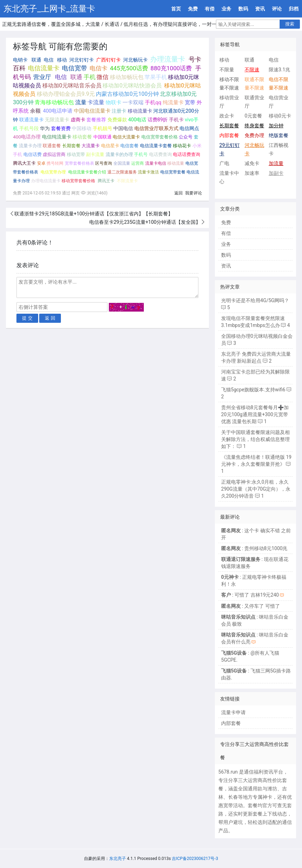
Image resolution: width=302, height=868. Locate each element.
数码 (243, 9)
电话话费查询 (187, 154)
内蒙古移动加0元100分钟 (127, 94)
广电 (224, 163)
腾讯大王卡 (24, 163)
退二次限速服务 (122, 172)
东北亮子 (118, 859)
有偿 (210, 9)
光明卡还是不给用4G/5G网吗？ (255, 300)
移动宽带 (76, 154)
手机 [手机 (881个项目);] (90, 77)
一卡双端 (133, 102)
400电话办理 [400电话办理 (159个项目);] (27, 137)
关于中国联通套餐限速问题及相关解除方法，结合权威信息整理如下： (255, 439)
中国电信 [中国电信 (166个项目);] (123, 128)
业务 (226, 9)
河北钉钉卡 (82, 60)
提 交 (27, 318)
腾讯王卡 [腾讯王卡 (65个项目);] (106, 181)
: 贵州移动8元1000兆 (254, 548)
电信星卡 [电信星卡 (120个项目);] (110, 146)
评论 (277, 9)
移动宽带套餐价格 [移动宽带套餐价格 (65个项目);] (78, 181)
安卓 (41, 163)
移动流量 (176, 163)
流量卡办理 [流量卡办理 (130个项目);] (30, 146)
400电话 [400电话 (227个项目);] (137, 120)
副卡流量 (95, 154)
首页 (176, 9)
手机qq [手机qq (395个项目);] (153, 102)
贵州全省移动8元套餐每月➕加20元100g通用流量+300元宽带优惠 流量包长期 (255, 414)
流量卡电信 (156, 163)
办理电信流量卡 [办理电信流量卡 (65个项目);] (46, 181)
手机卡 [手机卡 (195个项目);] (176, 120)
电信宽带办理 (53, 172)
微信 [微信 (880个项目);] (103, 77)
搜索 (290, 24)
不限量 (227, 70)
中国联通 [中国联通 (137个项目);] (103, 137)
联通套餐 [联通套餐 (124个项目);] (52, 146)
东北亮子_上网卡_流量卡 (49, 9)
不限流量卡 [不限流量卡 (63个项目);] (127, 181)
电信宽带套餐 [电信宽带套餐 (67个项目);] (173, 172)
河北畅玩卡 (135, 60)
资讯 (260, 9)
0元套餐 (253, 116)
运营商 (138, 163)
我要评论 (194, 193)
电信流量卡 (44, 68)
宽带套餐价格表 (79, 163)
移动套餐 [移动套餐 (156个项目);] (82, 137)
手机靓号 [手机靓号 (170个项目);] (103, 128)
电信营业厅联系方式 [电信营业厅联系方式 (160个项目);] (156, 128)
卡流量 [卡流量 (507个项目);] (96, 102)
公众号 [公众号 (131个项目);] (186, 137)
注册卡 (119, 111)
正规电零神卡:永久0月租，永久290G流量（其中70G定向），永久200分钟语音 (256, 489)
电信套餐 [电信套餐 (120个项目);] (129, 146)
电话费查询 (160, 154)
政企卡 (227, 116)
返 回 (50, 318)
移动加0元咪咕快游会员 (132, 86)
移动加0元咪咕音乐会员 (72, 86)
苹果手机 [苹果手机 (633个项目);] (156, 77)
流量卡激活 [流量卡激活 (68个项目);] (148, 172)
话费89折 (158, 120)
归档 (294, 9)
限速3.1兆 (279, 70)
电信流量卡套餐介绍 (87, 172)
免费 (193, 9)
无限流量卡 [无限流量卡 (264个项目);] (57, 120)
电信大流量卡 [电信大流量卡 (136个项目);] (126, 137)
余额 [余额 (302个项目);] (35, 111)
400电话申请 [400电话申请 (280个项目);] (58, 111)
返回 (178, 193)
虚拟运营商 (54, 154)
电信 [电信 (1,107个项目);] (61, 77)
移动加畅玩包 (127, 77)
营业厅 (42, 77)
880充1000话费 (171, 68)
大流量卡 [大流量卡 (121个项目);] (91, 146)
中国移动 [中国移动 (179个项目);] (82, 128)
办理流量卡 (168, 59)
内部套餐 (231, 723)
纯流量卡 (173, 102)
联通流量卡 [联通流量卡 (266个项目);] (31, 120)
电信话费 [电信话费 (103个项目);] (33, 154)
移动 (62, 60)
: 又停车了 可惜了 (251, 606)
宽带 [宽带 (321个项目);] (190, 102)
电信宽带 (75, 68)
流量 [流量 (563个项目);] (81, 102)
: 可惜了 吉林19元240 (250, 595)
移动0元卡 (280, 116)
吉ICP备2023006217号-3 (195, 859)
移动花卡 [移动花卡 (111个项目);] (182, 146)
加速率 (252, 173)
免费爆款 (117, 120)
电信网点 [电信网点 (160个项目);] (189, 128)
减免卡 (252, 163)
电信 (49, 60)
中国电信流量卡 (92, 111)
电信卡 (99, 68)
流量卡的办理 (119, 154)
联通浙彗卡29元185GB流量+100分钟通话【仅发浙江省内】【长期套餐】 (94, 214)
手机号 (141, 154)
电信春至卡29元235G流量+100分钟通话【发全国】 (145, 222)
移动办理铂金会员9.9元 (66, 94)
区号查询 (104, 163)
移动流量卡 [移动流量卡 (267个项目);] (140, 111)
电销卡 (20, 60)
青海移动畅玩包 (54, 102)
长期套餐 (71, 146)
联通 (36, 60)
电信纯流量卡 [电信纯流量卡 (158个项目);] (57, 137)
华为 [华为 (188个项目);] (45, 128)
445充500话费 (129, 68)
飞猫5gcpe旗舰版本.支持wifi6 (253, 390)
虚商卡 (78, 120)
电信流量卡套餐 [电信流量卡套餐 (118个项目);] (156, 146)
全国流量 (122, 163)
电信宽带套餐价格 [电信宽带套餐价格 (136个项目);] (160, 137)
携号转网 (55, 163)
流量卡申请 (233, 712)
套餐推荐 (96, 120)
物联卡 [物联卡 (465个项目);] (114, 102)
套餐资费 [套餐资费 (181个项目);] (61, 128)
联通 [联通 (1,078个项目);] (76, 77)
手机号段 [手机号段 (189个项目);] (29, 128)
